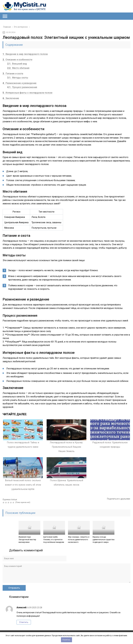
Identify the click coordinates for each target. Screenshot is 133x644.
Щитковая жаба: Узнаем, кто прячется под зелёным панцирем (54, 539)
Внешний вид (17, 64)
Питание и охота (13, 74)
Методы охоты (18, 78)
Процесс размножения (22, 87)
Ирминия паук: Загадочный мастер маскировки (27, 539)
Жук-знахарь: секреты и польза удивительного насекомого (79, 539)
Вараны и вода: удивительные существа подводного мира (104, 539)
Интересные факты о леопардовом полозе (28, 93)
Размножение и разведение (20, 83)
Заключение (11, 98)
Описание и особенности (17, 60)
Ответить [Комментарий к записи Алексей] (24, 622)
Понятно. (66, 640)
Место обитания (18, 68)
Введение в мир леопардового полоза (25, 54)
